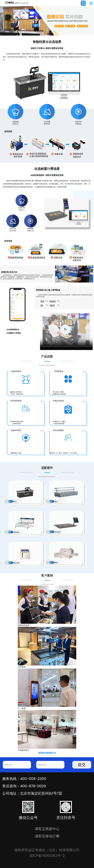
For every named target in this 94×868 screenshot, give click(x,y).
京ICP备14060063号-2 (47, 856)
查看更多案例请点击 (47, 753)
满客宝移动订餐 (47, 836)
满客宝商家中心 (47, 829)
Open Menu (91, 3)
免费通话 (83, 3)
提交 (82, 765)
